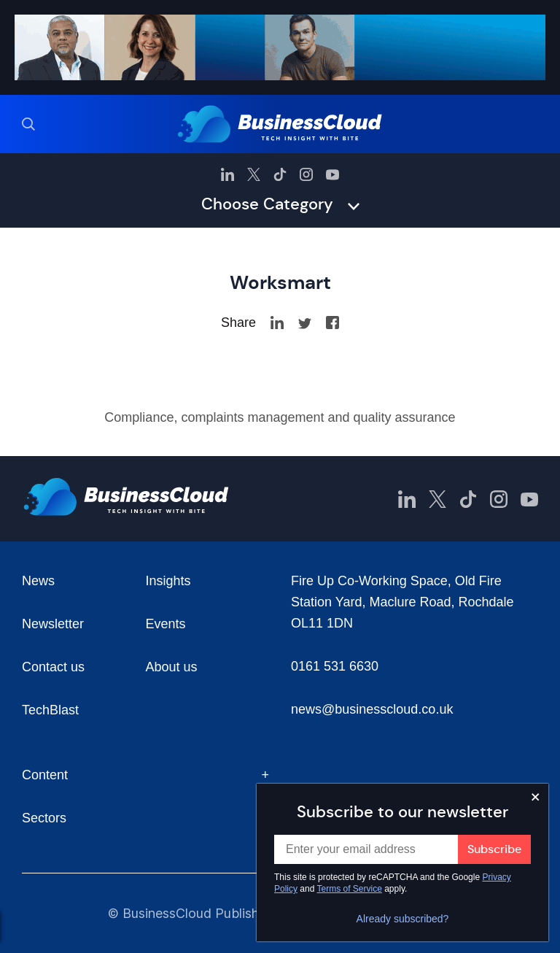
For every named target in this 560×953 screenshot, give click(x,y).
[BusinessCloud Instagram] (306, 174)
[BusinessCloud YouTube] (332, 174)
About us (172, 667)
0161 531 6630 (335, 666)
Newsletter (53, 624)
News (38, 581)
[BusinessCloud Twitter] (254, 174)
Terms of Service (350, 889)
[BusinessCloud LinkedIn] (227, 174)
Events (166, 624)
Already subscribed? (403, 919)
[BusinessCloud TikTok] (280, 174)
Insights (168, 581)
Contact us (53, 667)
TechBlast (50, 710)
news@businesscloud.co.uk (372, 709)
